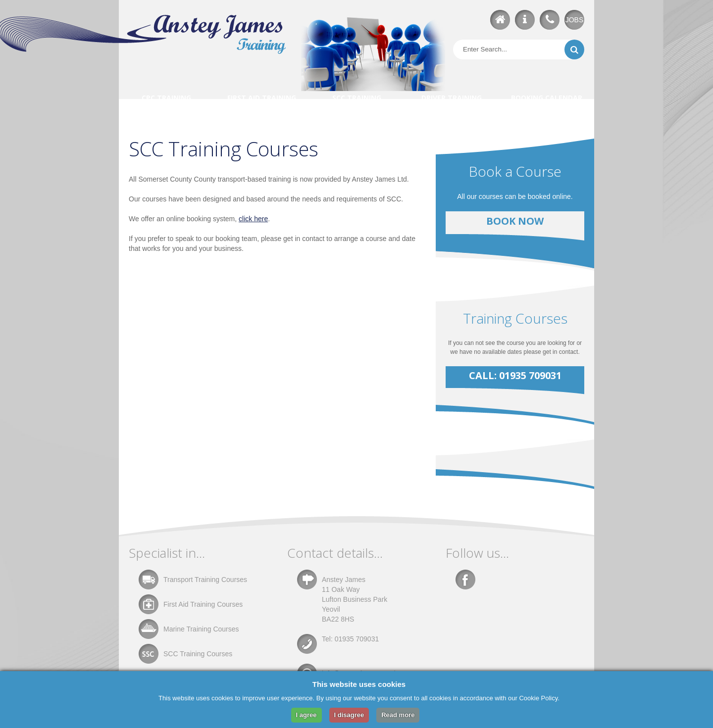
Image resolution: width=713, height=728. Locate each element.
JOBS (575, 20)
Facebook (465, 580)
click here (253, 219)
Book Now (515, 221)
